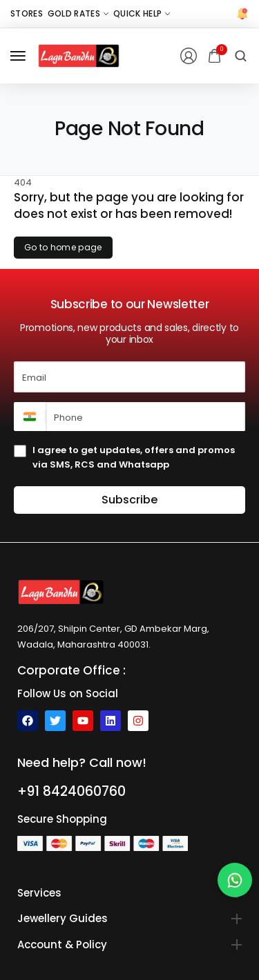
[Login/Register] (189, 56)
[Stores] (27, 14)
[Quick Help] (142, 14)
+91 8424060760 (71, 791)
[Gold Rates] (78, 14)
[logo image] (79, 56)
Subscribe (129, 500)
